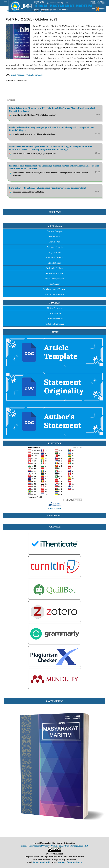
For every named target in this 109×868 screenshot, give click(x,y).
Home (8, 11)
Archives (19, 11)
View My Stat (55, 508)
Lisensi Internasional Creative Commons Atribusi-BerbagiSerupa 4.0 (55, 846)
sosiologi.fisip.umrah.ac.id (70, 862)
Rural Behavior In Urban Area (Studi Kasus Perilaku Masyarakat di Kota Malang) (47, 188)
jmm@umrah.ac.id (42, 862)
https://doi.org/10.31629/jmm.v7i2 (27, 75)
